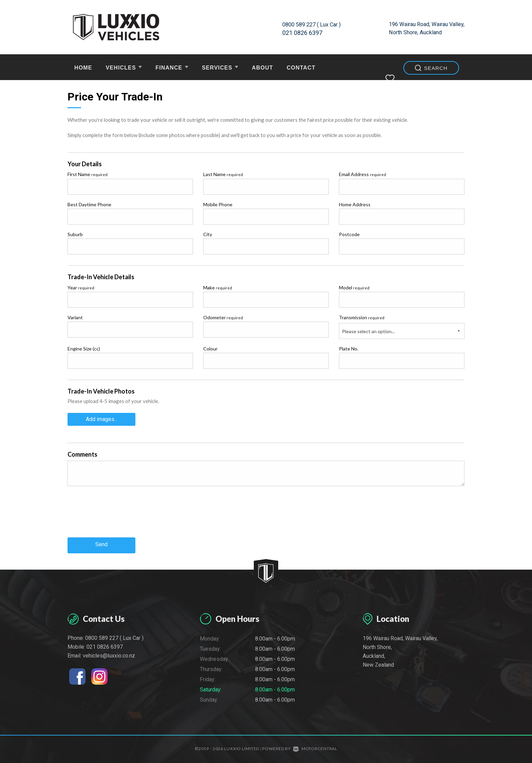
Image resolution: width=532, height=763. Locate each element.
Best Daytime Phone (89, 204)
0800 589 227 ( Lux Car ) (315, 24)
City (208, 234)
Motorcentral (315, 746)
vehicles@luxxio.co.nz (109, 653)
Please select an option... (368, 331)
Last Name (223, 174)
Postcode (349, 234)
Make (218, 288)
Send (101, 543)
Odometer (223, 317)
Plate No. (349, 349)
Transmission (362, 317)
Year (81, 288)
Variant (75, 317)
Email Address (363, 174)
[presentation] (119, 516)
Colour (210, 349)
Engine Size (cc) (84, 349)
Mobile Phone (218, 204)
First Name (88, 174)
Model (354, 288)
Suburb (75, 234)
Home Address (355, 204)
